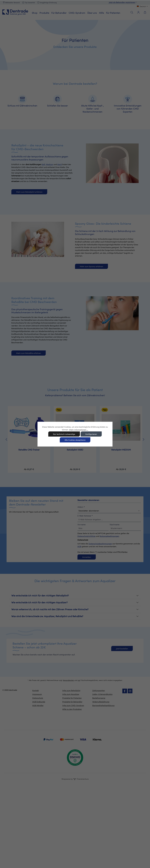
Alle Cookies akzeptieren (75, 440)
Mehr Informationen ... (79, 430)
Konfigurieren (91, 434)
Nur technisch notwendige (64, 434)
